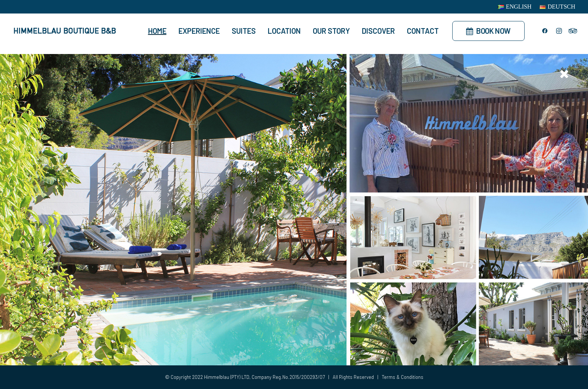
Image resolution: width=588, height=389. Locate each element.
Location (284, 31)
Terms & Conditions (403, 377)
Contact (423, 31)
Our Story (331, 31)
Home (157, 31)
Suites (244, 31)
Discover (378, 31)
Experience (199, 31)
